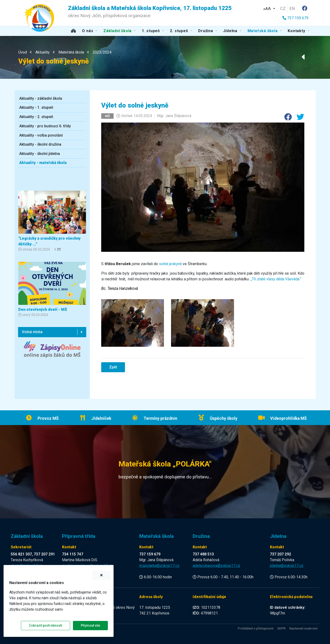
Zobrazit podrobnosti (45, 625)
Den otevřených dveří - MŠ (43, 310)
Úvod (23, 52)
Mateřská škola (71, 52)
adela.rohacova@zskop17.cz (216, 566)
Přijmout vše (90, 625)
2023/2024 (102, 52)
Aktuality (43, 52)
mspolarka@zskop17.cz (159, 566)
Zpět (113, 367)
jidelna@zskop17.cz (287, 566)
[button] (269, 8)
